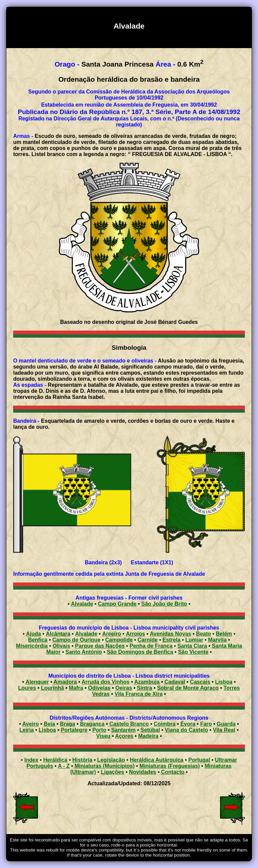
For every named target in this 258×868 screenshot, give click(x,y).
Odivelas (99, 688)
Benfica (38, 640)
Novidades (143, 772)
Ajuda (33, 634)
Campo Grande (117, 604)
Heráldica (55, 760)
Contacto (173, 772)
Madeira (148, 736)
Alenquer (37, 682)
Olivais (61, 646)
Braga (67, 724)
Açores (124, 736)
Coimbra (165, 724)
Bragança (92, 724)
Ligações (112, 772)
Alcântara (58, 634)
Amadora (65, 682)
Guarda (226, 724)
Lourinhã (52, 688)
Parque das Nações (100, 646)
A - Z (64, 766)
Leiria (27, 730)
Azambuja (147, 682)
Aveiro (30, 724)
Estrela (171, 640)
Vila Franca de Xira (139, 694)
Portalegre (74, 730)
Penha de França (151, 646)
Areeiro (112, 634)
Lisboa (224, 682)
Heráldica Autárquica (157, 760)
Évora (188, 724)
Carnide (148, 640)
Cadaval (175, 682)
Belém (224, 634)
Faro (206, 724)
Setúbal (150, 730)
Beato (204, 634)
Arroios (136, 634)
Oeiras (124, 688)
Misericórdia (32, 646)
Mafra (76, 688)
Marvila (217, 640)
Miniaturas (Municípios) (105, 766)
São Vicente (193, 652)
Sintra (145, 688)
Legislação (111, 760)
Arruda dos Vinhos (106, 682)
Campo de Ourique (76, 640)
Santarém (123, 730)
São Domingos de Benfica (140, 652)
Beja (49, 724)
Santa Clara (192, 646)
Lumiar (194, 640)
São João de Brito (164, 604)
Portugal (199, 760)
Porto (99, 730)
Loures (27, 688)
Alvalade (82, 604)
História (82, 760)
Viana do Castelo (187, 730)
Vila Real (224, 730)
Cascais (200, 682)
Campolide (119, 640)
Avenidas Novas (170, 634)
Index (31, 760)
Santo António (84, 652)
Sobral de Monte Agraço (188, 688)
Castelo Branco (129, 724)
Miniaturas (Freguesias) (170, 766)
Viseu (103, 736)
